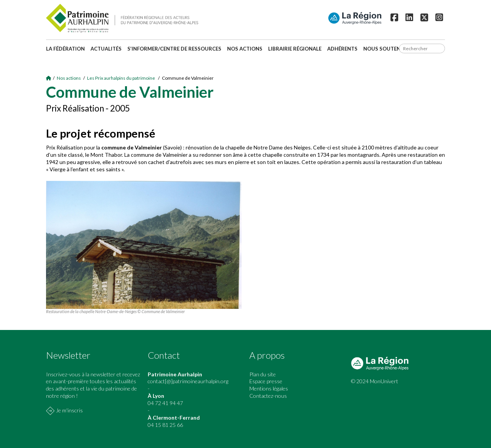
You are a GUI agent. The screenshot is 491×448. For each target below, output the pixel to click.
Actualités (106, 49)
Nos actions (245, 49)
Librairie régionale (295, 49)
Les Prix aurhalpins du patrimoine (121, 78)
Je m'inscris (69, 410)
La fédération (65, 49)
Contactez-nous (268, 396)
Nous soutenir (384, 49)
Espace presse (266, 381)
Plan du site (263, 374)
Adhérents (342, 49)
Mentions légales (269, 388)
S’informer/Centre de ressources (174, 49)
